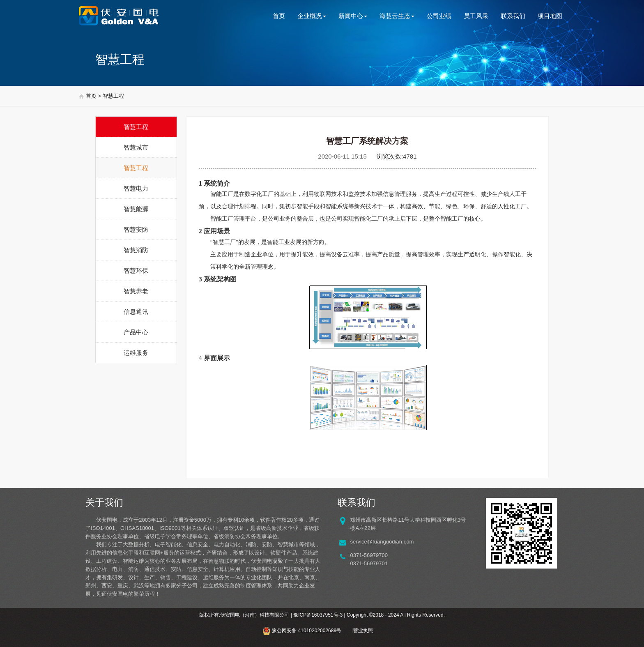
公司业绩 (439, 16)
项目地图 (550, 16)
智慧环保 (136, 271)
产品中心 (136, 332)
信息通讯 (136, 312)
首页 (279, 16)
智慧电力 (136, 188)
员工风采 (476, 16)
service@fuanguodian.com (382, 542)
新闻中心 (353, 16)
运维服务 (136, 353)
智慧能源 (136, 209)
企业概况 (312, 16)
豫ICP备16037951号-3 (318, 615)
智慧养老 (136, 291)
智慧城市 (136, 147)
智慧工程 (113, 96)
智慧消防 (136, 250)
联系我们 (513, 16)
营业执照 (363, 631)
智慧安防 (136, 229)
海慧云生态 (397, 16)
